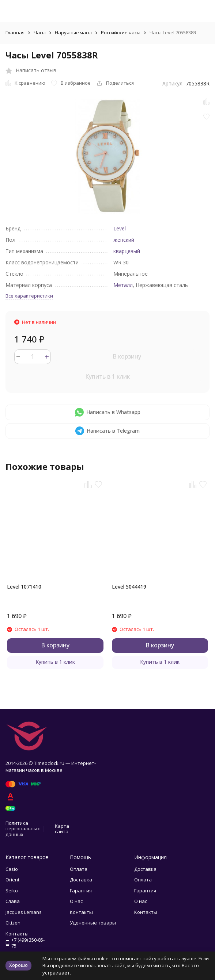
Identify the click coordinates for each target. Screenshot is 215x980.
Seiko (12, 891)
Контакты (81, 912)
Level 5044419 (129, 587)
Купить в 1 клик (107, 376)
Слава (13, 901)
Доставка (81, 880)
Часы (40, 32)
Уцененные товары (93, 923)
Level (120, 228)
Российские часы (121, 32)
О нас (76, 901)
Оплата (79, 869)
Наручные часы (73, 32)
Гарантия (81, 891)
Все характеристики (29, 296)
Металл (123, 285)
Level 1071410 (24, 587)
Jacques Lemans (24, 912)
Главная (15, 32)
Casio (12, 869)
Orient (12, 880)
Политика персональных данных (23, 829)
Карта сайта (62, 829)
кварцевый (127, 251)
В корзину (127, 356)
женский (124, 240)
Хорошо (18, 965)
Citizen (13, 923)
